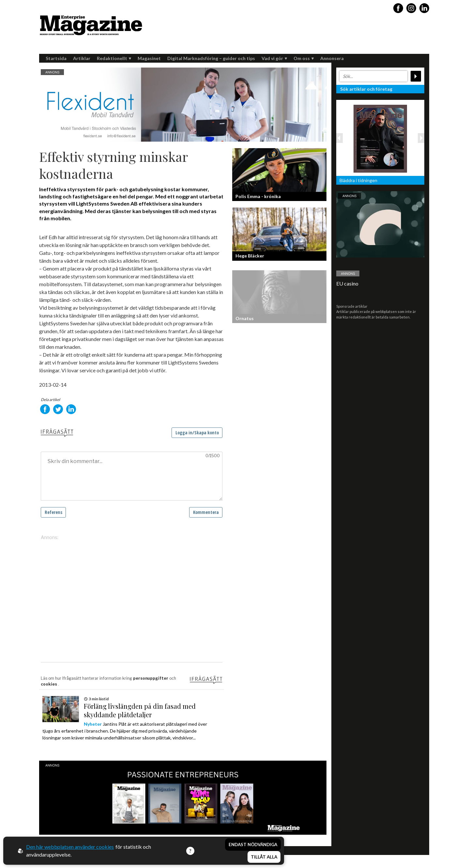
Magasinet (149, 58)
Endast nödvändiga (253, 845)
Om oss (304, 58)
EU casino (347, 283)
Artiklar (82, 58)
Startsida (56, 58)
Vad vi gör (274, 58)
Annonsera (332, 58)
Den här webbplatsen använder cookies (70, 847)
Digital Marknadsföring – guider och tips (211, 58)
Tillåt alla (264, 857)
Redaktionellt (114, 58)
